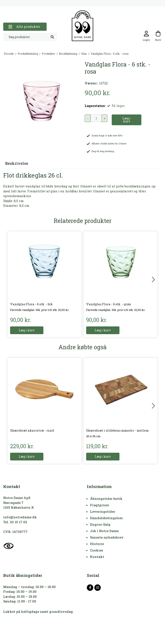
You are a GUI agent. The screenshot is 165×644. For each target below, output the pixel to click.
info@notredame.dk (20, 517)
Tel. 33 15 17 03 (15, 522)
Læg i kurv (27, 330)
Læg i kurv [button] (127, 120)
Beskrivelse (17, 163)
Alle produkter (24, 27)
